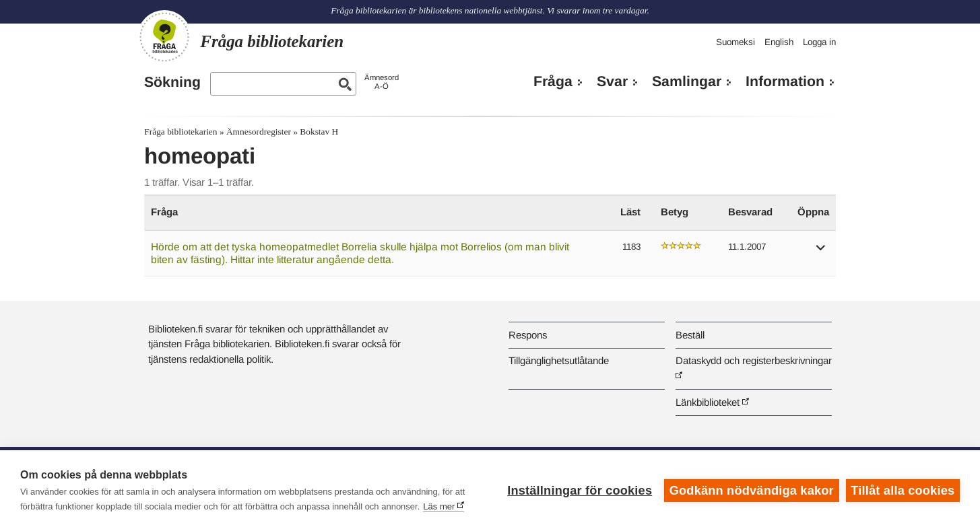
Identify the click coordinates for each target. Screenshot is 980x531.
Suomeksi (736, 42)
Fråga (553, 81)
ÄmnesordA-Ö (382, 82)
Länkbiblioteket (708, 402)
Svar (612, 81)
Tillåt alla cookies (903, 491)
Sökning (172, 82)
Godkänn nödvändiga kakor (752, 491)
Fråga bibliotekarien (181, 132)
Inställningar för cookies (580, 491)
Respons (528, 335)
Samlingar (687, 81)
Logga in (819, 42)
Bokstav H (319, 132)
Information (785, 81)
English (779, 42)
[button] (821, 252)
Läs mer (439, 506)
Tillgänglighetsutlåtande (559, 360)
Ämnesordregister (259, 132)
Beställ (690, 335)
